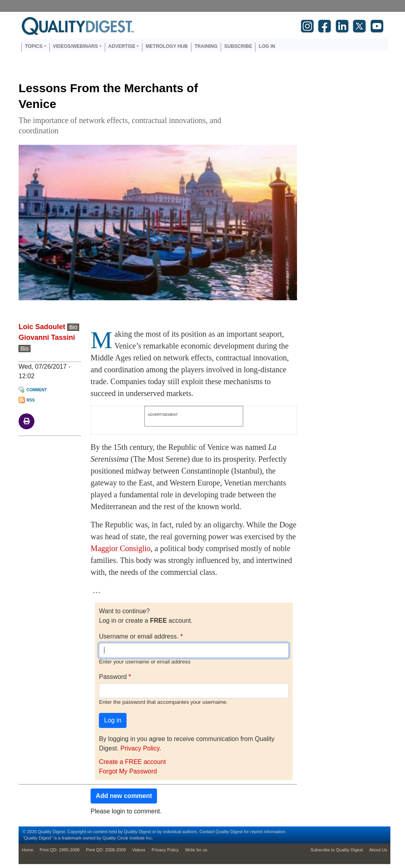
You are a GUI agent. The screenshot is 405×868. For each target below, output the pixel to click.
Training (206, 46)
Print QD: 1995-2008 (60, 850)
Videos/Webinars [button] (76, 46)
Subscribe (238, 46)
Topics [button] (34, 46)
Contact (207, 832)
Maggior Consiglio (121, 548)
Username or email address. (139, 636)
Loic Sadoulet (42, 327)
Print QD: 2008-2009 (106, 850)
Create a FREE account (132, 762)
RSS (31, 400)
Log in (267, 46)
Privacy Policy (140, 748)
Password (113, 677)
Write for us (196, 850)
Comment (37, 390)
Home (27, 850)
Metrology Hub (167, 46)
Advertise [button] (122, 46)
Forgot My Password (128, 771)
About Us (378, 850)
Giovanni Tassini (47, 337)
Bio (73, 327)
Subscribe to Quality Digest (337, 850)
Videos (139, 850)
